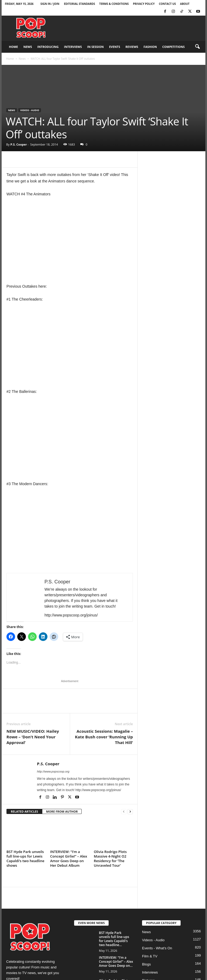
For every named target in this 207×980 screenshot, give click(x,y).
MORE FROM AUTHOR (62, 811)
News (28, 47)
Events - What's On (157, 948)
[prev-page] (124, 812)
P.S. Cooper (18, 144)
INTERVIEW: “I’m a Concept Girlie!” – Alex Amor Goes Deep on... (116, 962)
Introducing (48, 47)
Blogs (146, 964)
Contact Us (167, 4)
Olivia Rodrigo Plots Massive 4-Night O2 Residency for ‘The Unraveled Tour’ (110, 859)
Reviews (132, 47)
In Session (96, 47)
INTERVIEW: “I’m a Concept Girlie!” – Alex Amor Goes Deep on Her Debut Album (69, 859)
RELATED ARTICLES (24, 811)
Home (13, 47)
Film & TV (150, 956)
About (185, 4)
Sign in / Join (50, 4)
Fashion (150, 47)
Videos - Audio (30, 110)
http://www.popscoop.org (53, 771)
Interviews (73, 47)
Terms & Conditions (114, 4)
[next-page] (130, 812)
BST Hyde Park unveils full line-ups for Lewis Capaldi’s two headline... (114, 939)
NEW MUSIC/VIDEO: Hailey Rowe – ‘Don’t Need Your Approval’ (33, 737)
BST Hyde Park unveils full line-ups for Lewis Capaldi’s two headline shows (25, 859)
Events (115, 47)
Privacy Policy (144, 4)
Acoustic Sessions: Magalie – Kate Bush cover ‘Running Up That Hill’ (104, 737)
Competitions (173, 47)
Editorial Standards (79, 4)
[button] (197, 47)
